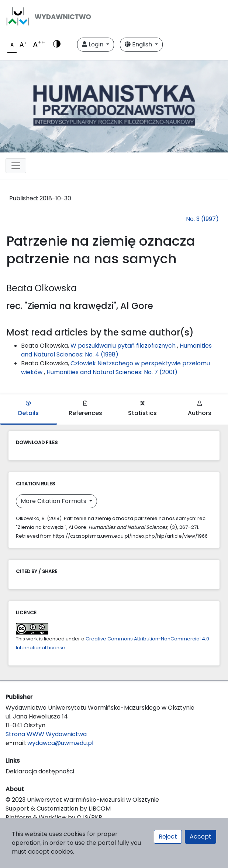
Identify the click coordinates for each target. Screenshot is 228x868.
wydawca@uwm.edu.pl (60, 743)
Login (93, 44)
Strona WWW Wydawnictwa (46, 734)
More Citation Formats (54, 501)
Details (28, 409)
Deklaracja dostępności (40, 771)
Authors (200, 409)
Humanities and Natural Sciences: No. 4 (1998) (116, 350)
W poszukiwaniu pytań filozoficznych (124, 346)
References (85, 409)
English (139, 44)
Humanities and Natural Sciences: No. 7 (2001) (112, 372)
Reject (168, 837)
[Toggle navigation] (16, 166)
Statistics (142, 409)
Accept (201, 837)
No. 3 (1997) (202, 219)
